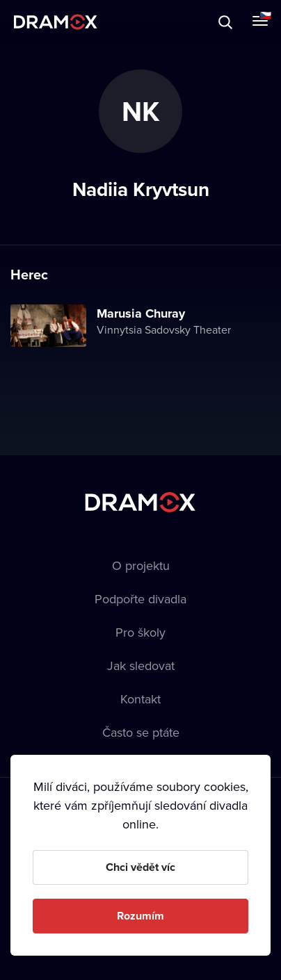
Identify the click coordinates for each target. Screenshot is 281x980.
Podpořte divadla (140, 599)
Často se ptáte (141, 732)
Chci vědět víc (140, 867)
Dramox (56, 22)
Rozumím (140, 916)
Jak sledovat (141, 665)
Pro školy (140, 632)
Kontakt (140, 699)
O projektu (141, 565)
